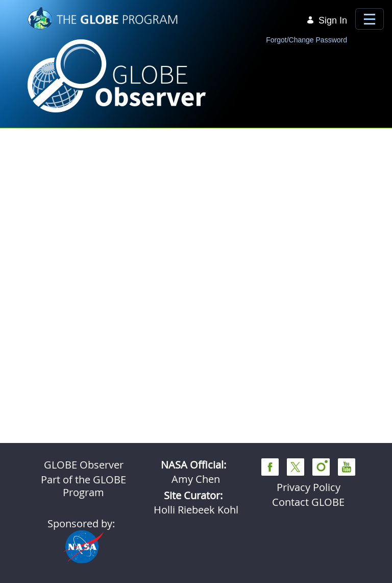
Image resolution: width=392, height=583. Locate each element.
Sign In (327, 20)
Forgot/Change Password (307, 40)
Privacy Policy (309, 487)
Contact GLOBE (308, 502)
